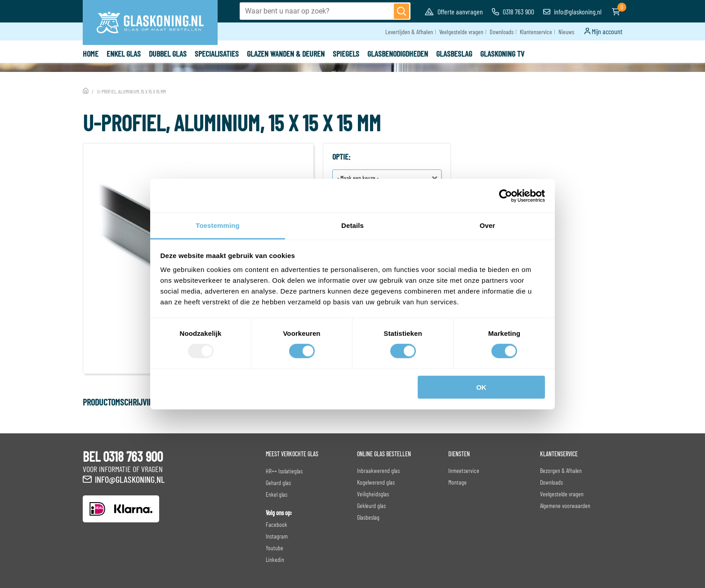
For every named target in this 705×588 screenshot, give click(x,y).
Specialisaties (217, 53)
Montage (457, 482)
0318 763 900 (513, 11)
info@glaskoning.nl (572, 11)
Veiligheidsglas (373, 494)
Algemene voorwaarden (565, 506)
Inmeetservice (464, 470)
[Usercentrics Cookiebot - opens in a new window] (506, 196)
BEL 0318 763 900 (123, 456)
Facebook (277, 524)
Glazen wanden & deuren (286, 53)
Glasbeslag (454, 53)
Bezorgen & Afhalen (561, 470)
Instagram (277, 536)
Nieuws (566, 32)
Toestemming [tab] (218, 225)
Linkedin (275, 559)
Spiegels (346, 53)
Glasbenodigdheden (398, 53)
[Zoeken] (402, 11)
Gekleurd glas (371, 506)
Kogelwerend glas (376, 482)
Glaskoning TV (502, 53)
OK (481, 387)
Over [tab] (488, 225)
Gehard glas (278, 483)
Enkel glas (124, 53)
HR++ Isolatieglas (284, 471)
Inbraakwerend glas (378, 470)
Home (91, 53)
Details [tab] (352, 225)
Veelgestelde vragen (461, 32)
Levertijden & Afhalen (409, 32)
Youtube (274, 548)
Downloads (502, 32)
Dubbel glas (168, 53)
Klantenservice (536, 32)
